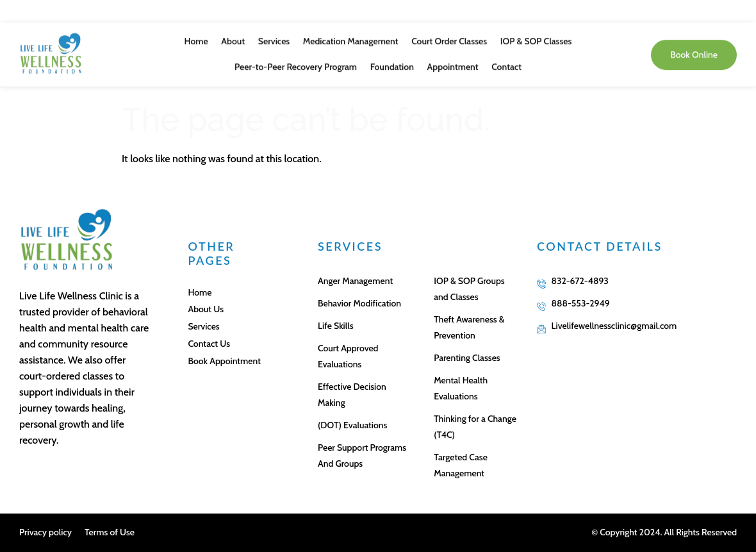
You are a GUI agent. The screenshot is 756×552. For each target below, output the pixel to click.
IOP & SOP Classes (535, 34)
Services (274, 34)
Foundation (392, 60)
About (234, 34)
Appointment (452, 60)
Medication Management (351, 34)
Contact (506, 60)
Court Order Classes (448, 34)
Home (197, 34)
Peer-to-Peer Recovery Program (296, 60)
